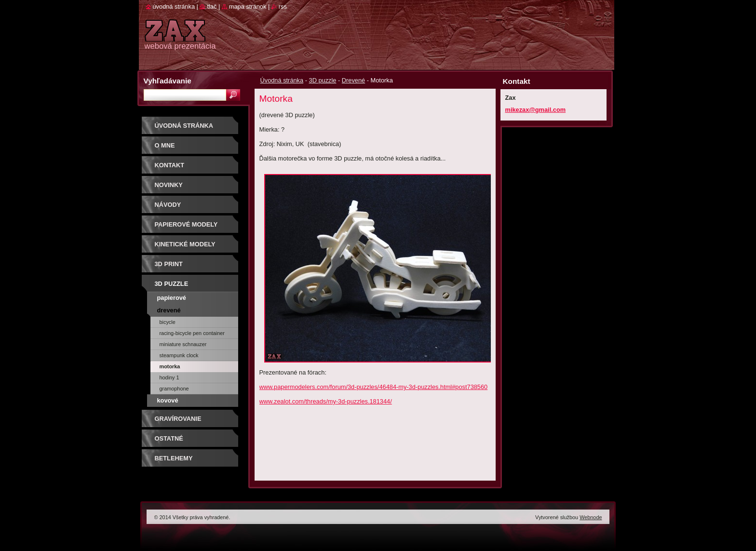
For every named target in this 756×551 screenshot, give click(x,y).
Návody (168, 205)
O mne (165, 145)
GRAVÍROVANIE (178, 419)
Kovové (168, 400)
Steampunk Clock (179, 355)
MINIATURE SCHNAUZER (183, 344)
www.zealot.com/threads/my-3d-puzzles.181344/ (326, 401)
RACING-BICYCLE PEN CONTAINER (192, 333)
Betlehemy (174, 458)
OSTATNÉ (169, 438)
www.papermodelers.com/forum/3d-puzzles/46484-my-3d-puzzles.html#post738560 (374, 387)
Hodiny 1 (169, 377)
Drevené (353, 80)
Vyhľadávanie (168, 81)
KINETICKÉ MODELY (185, 244)
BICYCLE (168, 322)
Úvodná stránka (282, 80)
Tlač (212, 7)
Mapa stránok (248, 7)
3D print (169, 264)
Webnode (591, 517)
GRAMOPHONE (174, 389)
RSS (283, 7)
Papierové (172, 298)
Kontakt (170, 165)
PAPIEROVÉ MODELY (186, 224)
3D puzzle (323, 80)
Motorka (170, 366)
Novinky (169, 185)
